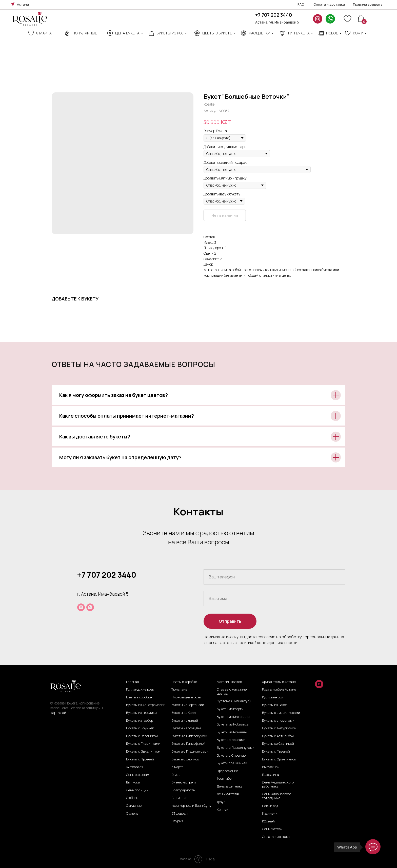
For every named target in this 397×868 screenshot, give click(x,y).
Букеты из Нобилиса (233, 724)
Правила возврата (368, 4)
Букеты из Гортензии (188, 705)
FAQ (301, 4)
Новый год (270, 806)
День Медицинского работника (278, 784)
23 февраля (180, 814)
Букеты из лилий (185, 721)
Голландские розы (140, 690)
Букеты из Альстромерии (146, 705)
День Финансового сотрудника (277, 796)
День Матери (272, 829)
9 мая (176, 775)
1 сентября (225, 779)
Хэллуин (224, 810)
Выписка (133, 782)
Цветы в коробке (139, 697)
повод (332, 33)
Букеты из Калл (184, 713)
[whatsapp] (90, 607)
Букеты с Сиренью (231, 756)
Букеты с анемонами (278, 721)
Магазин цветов (229, 682)
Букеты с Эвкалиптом (143, 752)
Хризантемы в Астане (279, 682)
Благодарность (183, 790)
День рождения (138, 775)
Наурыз (177, 821)
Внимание (179, 798)
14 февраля (135, 767)
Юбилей (268, 821)
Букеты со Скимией (232, 763)
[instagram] (81, 607)
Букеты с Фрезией (276, 752)
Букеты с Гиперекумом (189, 736)
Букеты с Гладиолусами (190, 752)
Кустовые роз (272, 697)
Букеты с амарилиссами (281, 713)
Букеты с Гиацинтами (143, 744)
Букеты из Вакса (275, 705)
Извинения (271, 814)
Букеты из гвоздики (141, 713)
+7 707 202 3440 (274, 15)
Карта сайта (60, 713)
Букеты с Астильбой (278, 736)
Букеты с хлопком (185, 759)
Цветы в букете (217, 33)
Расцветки (260, 33)
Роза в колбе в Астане (279, 690)
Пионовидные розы (186, 697)
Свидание (134, 806)
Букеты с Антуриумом (279, 728)
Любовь (132, 798)
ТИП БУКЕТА (299, 33)
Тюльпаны (180, 690)
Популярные (85, 33)
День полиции (137, 790)
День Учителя (228, 794)
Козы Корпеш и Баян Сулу (191, 806)
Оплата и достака (276, 837)
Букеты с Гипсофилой (188, 744)
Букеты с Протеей (140, 759)
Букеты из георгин (231, 709)
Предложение (227, 771)
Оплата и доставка (329, 4)
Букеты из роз (170, 33)
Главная (133, 682)
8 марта (44, 33)
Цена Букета (127, 33)
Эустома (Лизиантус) (234, 701)
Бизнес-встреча (184, 782)
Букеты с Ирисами (231, 740)
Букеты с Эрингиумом (279, 759)
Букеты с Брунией (140, 728)
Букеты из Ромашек (232, 732)
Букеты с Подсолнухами (236, 748)
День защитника (230, 786)
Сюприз (132, 814)
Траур (221, 802)
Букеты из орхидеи (186, 728)
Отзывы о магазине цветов (232, 691)
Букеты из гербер (140, 721)
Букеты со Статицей (278, 744)
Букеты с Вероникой (142, 736)
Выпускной (271, 767)
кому (358, 33)
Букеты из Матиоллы (233, 717)
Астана (23, 4)
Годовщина (271, 775)
